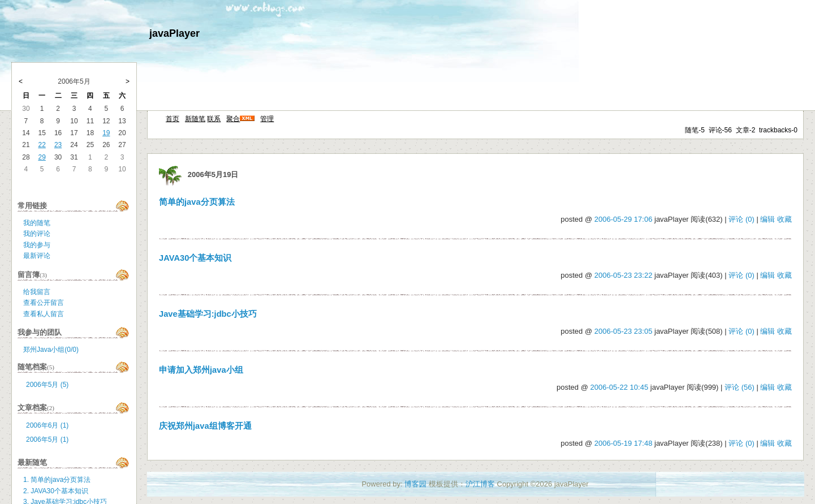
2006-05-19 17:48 (624, 443)
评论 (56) (739, 387)
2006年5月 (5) (47, 385)
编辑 (767, 219)
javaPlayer (174, 33)
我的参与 (37, 245)
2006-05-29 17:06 (624, 219)
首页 (173, 119)
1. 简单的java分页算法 (57, 480)
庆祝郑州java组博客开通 (205, 426)
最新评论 (37, 256)
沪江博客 (480, 484)
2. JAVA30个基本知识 (56, 491)
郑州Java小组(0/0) (51, 350)
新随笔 (195, 119)
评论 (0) (741, 219)
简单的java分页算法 (197, 202)
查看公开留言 (44, 303)
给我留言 (37, 292)
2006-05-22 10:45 (620, 387)
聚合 (233, 119)
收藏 (784, 219)
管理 (267, 119)
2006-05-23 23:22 (624, 275)
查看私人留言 (44, 314)
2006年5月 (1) (47, 440)
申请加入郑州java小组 (201, 370)
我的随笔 (37, 223)
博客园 (415, 484)
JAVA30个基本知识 (195, 258)
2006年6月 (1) (47, 425)
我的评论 (37, 234)
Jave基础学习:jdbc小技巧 (208, 314)
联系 (214, 119)
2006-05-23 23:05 (624, 331)
